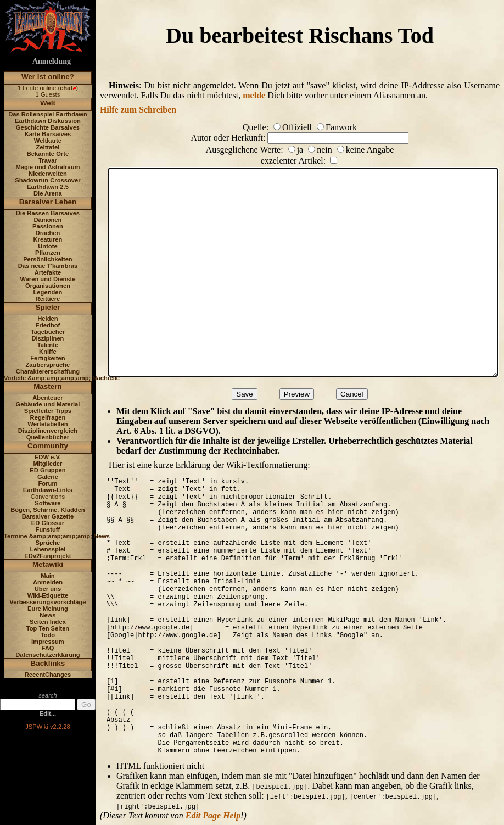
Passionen (48, 226)
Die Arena (48, 193)
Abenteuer (47, 398)
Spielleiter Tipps (48, 411)
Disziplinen (47, 338)
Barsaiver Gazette (48, 516)
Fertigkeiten (47, 358)
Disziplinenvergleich (48, 431)
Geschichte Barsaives (48, 127)
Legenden (48, 292)
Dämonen (47, 220)
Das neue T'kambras (48, 266)
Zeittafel (47, 147)
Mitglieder (48, 464)
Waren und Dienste (47, 279)
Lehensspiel (48, 549)
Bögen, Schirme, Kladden (48, 510)
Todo (48, 635)
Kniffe (48, 352)
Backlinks (48, 663)
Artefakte (48, 272)
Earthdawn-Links (48, 490)
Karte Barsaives (48, 134)
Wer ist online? (48, 77)
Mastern (48, 386)
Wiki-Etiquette (48, 595)
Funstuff (48, 529)
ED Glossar (48, 523)
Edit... (48, 713)
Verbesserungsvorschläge (47, 602)
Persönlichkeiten (48, 259)
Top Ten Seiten (48, 628)
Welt (48, 103)
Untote (47, 246)
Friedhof (48, 325)
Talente (48, 345)
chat (66, 88)
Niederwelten (48, 174)
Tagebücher (48, 332)
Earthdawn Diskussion (48, 121)
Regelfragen (48, 417)
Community (48, 446)
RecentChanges (48, 675)
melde (254, 95)
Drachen (48, 233)
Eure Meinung (48, 609)
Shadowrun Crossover (47, 180)
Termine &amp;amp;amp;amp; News (57, 536)
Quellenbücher (48, 437)
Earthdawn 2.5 (48, 187)
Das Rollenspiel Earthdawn (48, 114)
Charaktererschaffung (48, 371)
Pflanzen (48, 253)
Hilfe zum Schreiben (138, 110)
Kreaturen (48, 239)
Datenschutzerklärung (48, 655)
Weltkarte (48, 141)
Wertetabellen (47, 424)
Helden (47, 319)
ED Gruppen (47, 470)
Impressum (48, 642)
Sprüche (48, 543)
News (47, 615)
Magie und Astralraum (47, 167)
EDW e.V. (48, 457)
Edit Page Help (213, 815)
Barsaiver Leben (48, 202)
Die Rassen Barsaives (48, 213)
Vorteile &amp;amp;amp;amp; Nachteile (62, 378)
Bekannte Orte (48, 154)
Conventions (48, 497)
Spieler (48, 307)
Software (47, 503)
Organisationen (48, 286)
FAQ (47, 648)
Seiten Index (48, 622)
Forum (48, 483)
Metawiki (48, 564)
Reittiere (48, 299)
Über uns (48, 589)
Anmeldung (52, 61)
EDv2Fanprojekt (47, 556)
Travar (48, 160)
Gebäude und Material (48, 404)
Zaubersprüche (48, 365)
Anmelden (48, 582)
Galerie (48, 477)
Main (47, 576)
